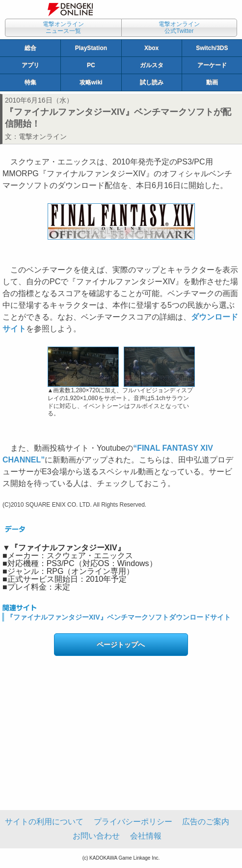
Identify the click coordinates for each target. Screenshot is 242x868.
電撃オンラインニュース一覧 (63, 27)
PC (91, 65)
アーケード (212, 65)
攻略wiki (91, 82)
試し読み (152, 82)
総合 (30, 48)
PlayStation (91, 48)
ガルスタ (152, 65)
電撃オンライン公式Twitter (179, 27)
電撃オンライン (43, 136)
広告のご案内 (206, 822)
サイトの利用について (44, 822)
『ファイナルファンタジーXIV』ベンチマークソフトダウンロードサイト (119, 617)
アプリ (30, 65)
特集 (30, 82)
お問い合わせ (96, 836)
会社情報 (146, 836)
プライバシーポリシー (133, 822)
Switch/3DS (212, 48)
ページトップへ (121, 645)
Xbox (151, 48)
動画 (212, 82)
